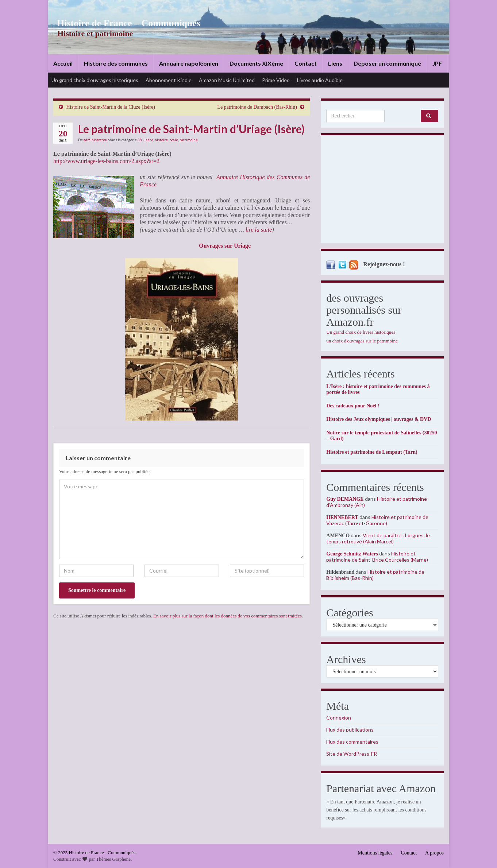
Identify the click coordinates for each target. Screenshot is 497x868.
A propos (434, 853)
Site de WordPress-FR (352, 754)
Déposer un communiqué (387, 63)
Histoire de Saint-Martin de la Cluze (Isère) (111, 107)
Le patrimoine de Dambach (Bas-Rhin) (257, 107)
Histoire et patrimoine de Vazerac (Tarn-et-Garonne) (377, 520)
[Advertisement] (382, 191)
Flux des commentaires (352, 742)
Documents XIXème (256, 63)
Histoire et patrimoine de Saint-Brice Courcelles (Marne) (377, 557)
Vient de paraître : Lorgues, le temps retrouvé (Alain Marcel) (378, 538)
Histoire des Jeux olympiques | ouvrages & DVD (379, 419)
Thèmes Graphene (113, 859)
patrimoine (189, 140)
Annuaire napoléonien (189, 63)
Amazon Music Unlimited (227, 80)
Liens (335, 63)
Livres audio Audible (320, 80)
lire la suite (259, 230)
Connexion (339, 718)
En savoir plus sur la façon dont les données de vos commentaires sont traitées (228, 616)
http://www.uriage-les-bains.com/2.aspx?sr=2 (106, 161)
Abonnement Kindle (169, 80)
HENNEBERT (342, 517)
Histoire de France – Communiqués (123, 23)
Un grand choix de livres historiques (361, 332)
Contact (306, 63)
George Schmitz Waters (352, 554)
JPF (437, 63)
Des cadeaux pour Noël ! (353, 406)
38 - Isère (145, 140)
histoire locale (166, 140)
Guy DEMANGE (345, 499)
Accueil (63, 63)
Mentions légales (375, 853)
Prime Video (276, 80)
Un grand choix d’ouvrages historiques (95, 80)
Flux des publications (350, 730)
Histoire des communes (116, 63)
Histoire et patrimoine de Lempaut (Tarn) (372, 452)
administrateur (96, 140)
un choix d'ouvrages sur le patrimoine (362, 341)
